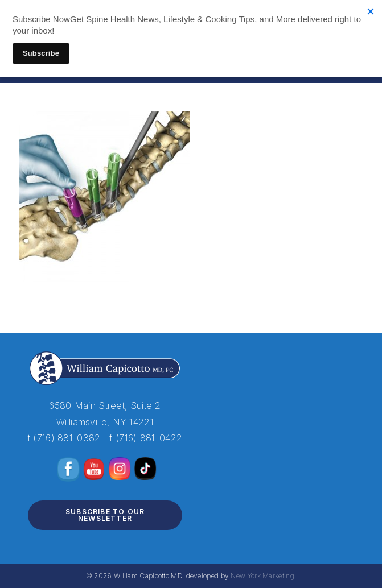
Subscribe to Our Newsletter (105, 515)
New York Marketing (262, 576)
